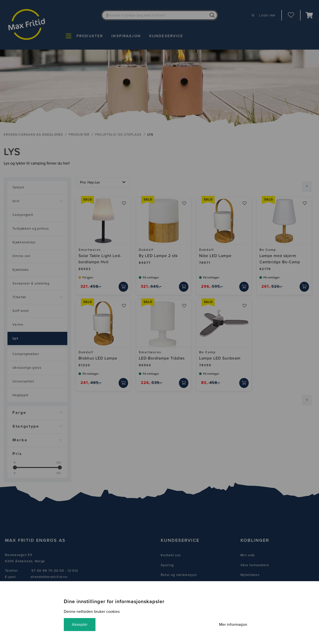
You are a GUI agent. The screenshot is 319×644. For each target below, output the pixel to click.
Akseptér (80, 625)
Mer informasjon (233, 625)
